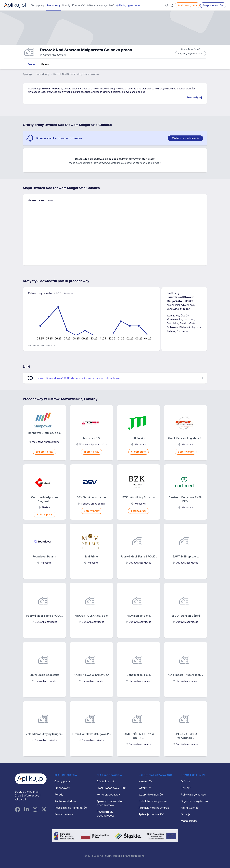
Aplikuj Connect (190, 808)
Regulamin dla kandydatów (71, 808)
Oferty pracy (38, 5)
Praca (31, 64)
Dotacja (186, 814)
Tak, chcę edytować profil (190, 54)
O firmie (185, 781)
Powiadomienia (64, 814)
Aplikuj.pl (28, 74)
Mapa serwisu (189, 821)
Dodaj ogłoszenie (128, 5)
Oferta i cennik (106, 781)
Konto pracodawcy (108, 795)
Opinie (45, 64)
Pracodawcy (53, 5)
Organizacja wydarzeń (194, 801)
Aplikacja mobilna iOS (152, 814)
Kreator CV (78, 5)
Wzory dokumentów (151, 795)
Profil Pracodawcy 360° (111, 788)
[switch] (185, 138)
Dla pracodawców (213, 5)
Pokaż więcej (194, 97)
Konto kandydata (187, 5)
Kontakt (186, 788)
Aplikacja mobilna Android (154, 808)
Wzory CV (145, 788)
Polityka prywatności (194, 795)
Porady (66, 5)
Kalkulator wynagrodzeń (100, 5)
